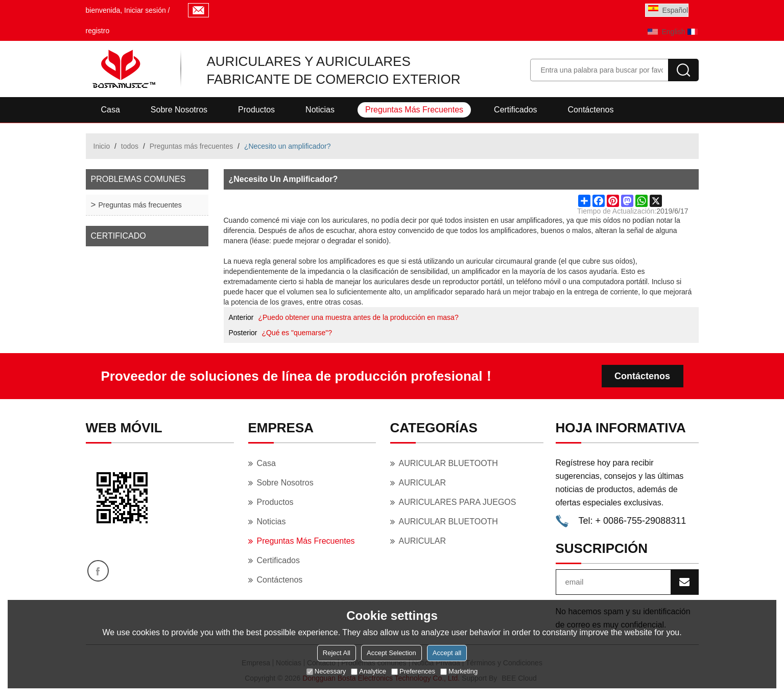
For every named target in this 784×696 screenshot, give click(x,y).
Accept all (447, 653)
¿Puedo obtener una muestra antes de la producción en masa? (358, 317)
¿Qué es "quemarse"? (297, 333)
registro (98, 31)
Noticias (320, 110)
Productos (256, 110)
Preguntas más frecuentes (414, 110)
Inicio (102, 146)
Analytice (369, 671)
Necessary (326, 671)
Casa (111, 110)
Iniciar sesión (145, 10)
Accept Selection (391, 653)
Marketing (459, 671)
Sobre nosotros (179, 110)
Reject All (337, 653)
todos (130, 146)
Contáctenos (591, 110)
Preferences (413, 671)
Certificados (515, 110)
